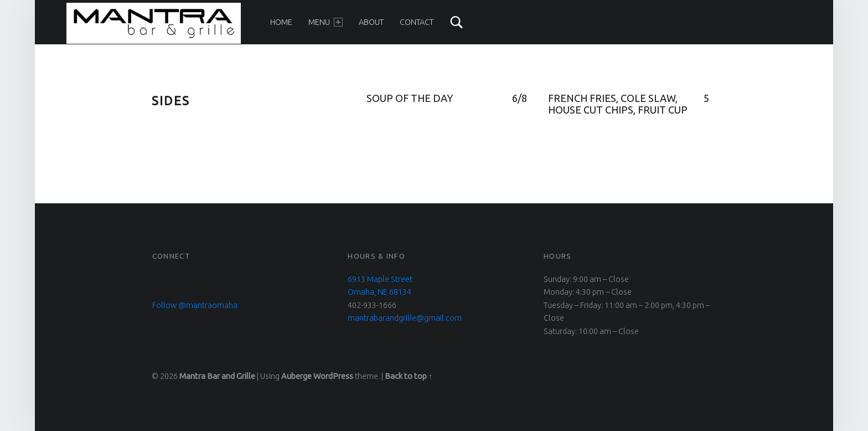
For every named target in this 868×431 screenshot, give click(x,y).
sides (171, 101)
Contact (417, 22)
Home (281, 22)
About (371, 22)
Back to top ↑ (409, 376)
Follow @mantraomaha (195, 305)
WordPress (333, 376)
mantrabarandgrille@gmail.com (405, 318)
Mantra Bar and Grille (217, 376)
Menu (325, 22)
